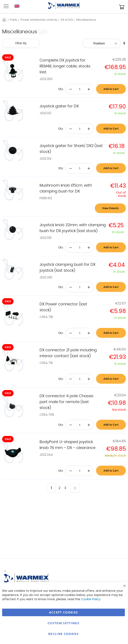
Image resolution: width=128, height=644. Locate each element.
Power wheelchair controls (39, 20)
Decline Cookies (63, 634)
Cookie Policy (91, 599)
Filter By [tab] (21, 43)
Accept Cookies (64, 612)
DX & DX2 (67, 20)
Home (4, 20)
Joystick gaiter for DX (59, 106)
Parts (14, 20)
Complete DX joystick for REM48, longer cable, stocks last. (65, 66)
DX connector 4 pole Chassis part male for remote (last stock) (66, 402)
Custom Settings (63, 623)
